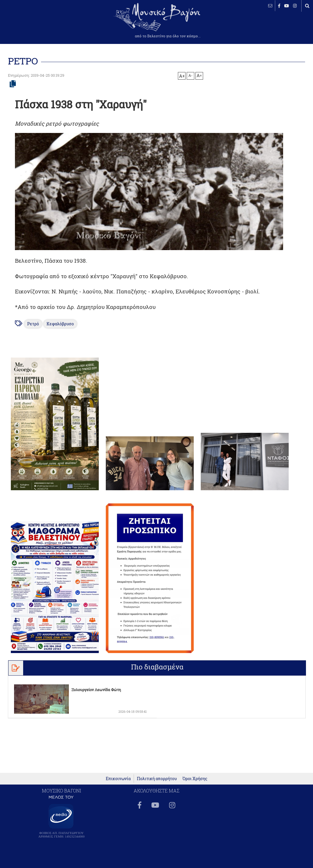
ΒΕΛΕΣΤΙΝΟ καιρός (36, 23)
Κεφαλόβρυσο (60, 324)
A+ (182, 76)
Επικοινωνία (118, 779)
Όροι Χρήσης (195, 779)
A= (199, 76)
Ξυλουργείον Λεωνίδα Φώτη (96, 690)
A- (190, 75)
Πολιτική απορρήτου (157, 779)
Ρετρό (33, 324)
